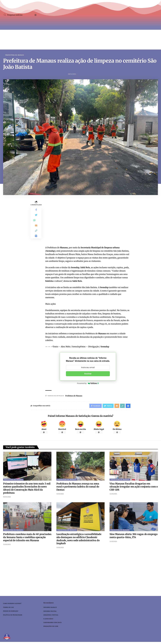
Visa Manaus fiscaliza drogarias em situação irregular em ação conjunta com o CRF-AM (134, 488)
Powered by (88, 383)
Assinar (88, 374)
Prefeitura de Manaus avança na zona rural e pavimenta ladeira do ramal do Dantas (78, 488)
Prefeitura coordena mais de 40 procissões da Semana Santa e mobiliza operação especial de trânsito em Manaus (27, 538)
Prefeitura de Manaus (15, 55)
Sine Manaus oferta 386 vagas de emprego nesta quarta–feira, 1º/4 (133, 537)
